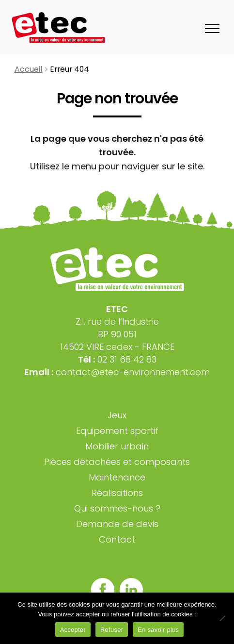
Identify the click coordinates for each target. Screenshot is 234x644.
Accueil (28, 69)
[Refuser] (222, 618)
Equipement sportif (117, 431)
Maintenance (117, 477)
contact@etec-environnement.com (133, 372)
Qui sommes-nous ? (117, 508)
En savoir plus (158, 630)
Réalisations (117, 493)
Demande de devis (117, 524)
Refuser (112, 630)
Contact (117, 539)
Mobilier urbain (117, 446)
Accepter (73, 630)
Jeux (117, 415)
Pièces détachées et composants (117, 462)
